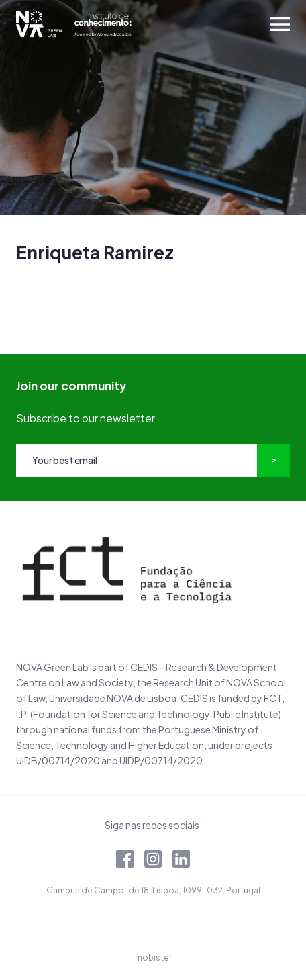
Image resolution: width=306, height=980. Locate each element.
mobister (153, 957)
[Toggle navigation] (280, 24)
